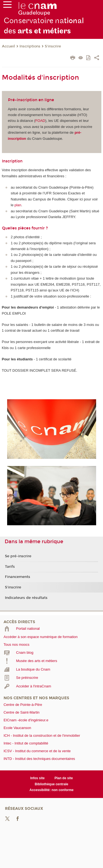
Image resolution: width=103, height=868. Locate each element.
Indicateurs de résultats (26, 598)
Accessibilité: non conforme (51, 790)
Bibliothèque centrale (52, 784)
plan (18, 205)
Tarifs (10, 567)
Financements (18, 577)
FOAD (40, 121)
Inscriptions (30, 46)
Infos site (37, 778)
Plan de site (64, 778)
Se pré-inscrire (18, 556)
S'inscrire (53, 46)
